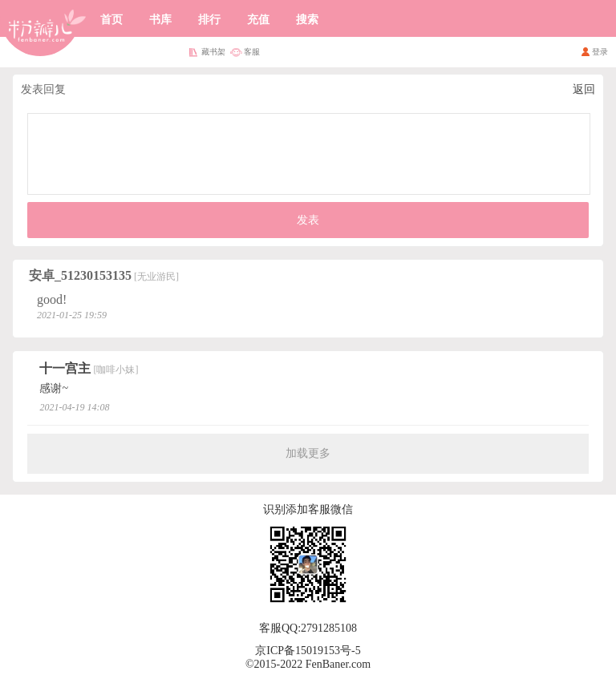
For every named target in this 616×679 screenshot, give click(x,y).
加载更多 (308, 453)
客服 (252, 52)
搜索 (307, 20)
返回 (584, 89)
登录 (600, 52)
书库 (160, 20)
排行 (209, 20)
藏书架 (213, 52)
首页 (111, 20)
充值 (258, 20)
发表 (308, 220)
